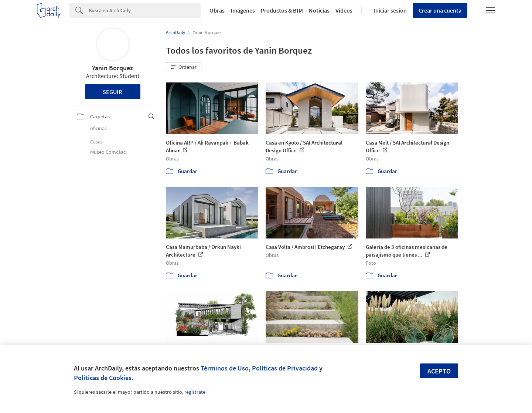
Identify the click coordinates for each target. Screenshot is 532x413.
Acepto (439, 371)
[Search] (145, 10)
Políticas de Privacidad (285, 368)
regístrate (195, 392)
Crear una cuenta (440, 10)
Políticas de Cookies (103, 378)
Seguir (112, 92)
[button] (184, 67)
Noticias (319, 10)
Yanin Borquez (112, 68)
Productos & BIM (282, 10)
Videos (344, 10)
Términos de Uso (225, 368)
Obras (217, 10)
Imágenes (243, 10)
